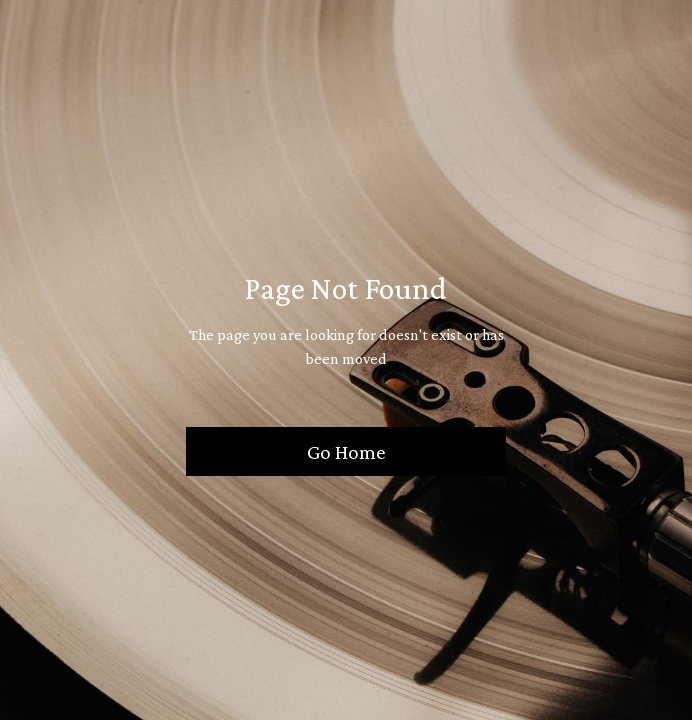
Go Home (346, 451)
